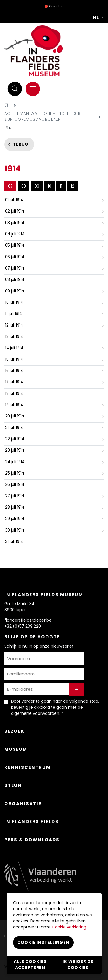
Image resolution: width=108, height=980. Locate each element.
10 (50, 186)
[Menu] (33, 89)
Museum (16, 749)
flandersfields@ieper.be (28, 620)
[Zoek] (15, 89)
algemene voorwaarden (35, 713)
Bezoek (14, 731)
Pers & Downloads (32, 840)
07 (10, 186)
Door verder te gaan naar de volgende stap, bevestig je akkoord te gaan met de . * (55, 707)
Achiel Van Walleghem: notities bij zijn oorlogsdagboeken (44, 117)
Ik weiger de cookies (78, 965)
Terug (21, 144)
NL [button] (96, 17)
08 (24, 186)
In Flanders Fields (32, 821)
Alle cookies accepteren (30, 965)
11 (61, 186)
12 (73, 186)
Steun (13, 785)
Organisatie (23, 804)
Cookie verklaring (69, 927)
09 (37, 186)
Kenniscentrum (28, 767)
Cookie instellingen (43, 942)
